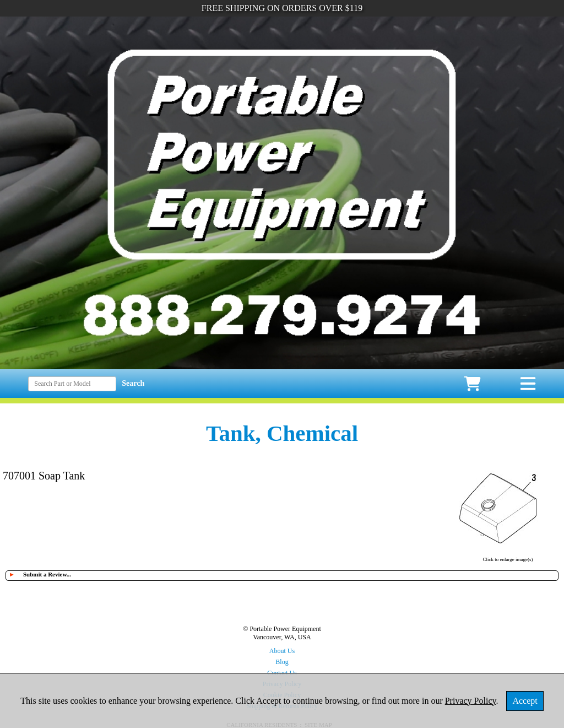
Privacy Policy (471, 701)
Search (133, 383)
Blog (282, 662)
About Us (282, 651)
